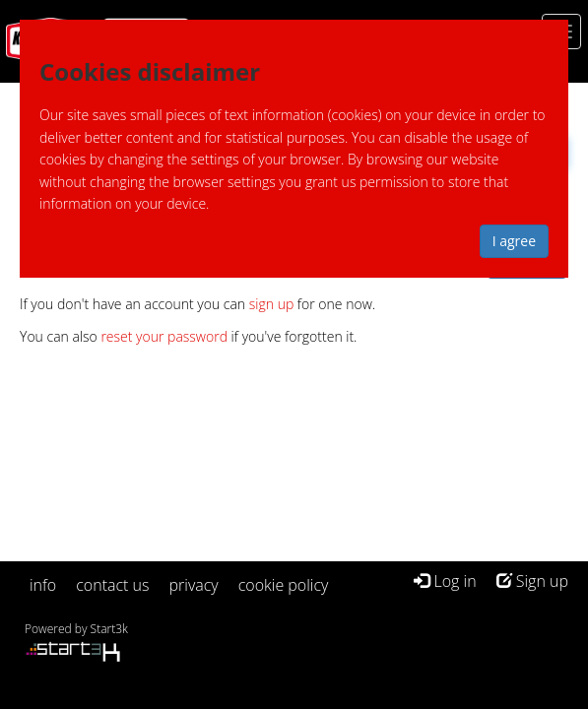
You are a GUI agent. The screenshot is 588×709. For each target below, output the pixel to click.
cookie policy (284, 585)
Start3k (109, 629)
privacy (194, 585)
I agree (514, 241)
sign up (271, 304)
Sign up (532, 581)
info (43, 585)
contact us (112, 585)
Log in (445, 581)
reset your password (164, 336)
